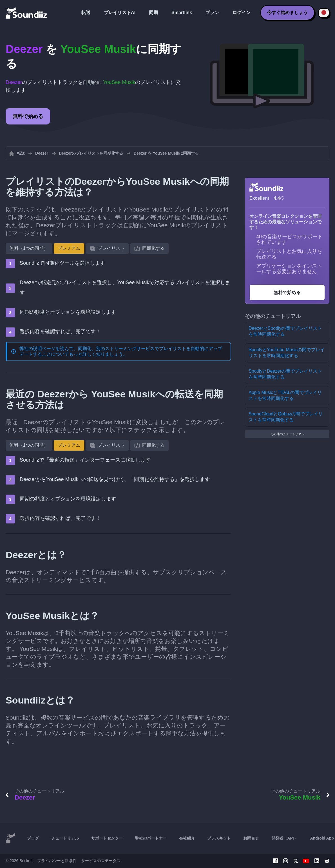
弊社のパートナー (151, 838)
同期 (153, 13)
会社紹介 (187, 838)
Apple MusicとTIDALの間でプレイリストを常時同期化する (285, 395)
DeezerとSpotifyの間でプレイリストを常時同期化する (285, 331)
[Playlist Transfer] (27, 13)
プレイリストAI (120, 13)
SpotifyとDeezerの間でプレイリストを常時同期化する (285, 374)
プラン (212, 13)
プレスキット (219, 838)
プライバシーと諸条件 (57, 861)
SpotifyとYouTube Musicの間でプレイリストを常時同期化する (287, 353)
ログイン (242, 13)
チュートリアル (65, 838)
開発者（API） (284, 838)
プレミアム (69, 248)
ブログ (33, 838)
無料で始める (28, 116)
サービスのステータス (101, 861)
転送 (86, 13)
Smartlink (182, 13)
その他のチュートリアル (287, 434)
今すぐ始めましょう (287, 13)
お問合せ (251, 838)
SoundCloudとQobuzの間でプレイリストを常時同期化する (286, 417)
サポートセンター (107, 838)
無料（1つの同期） (29, 248)
